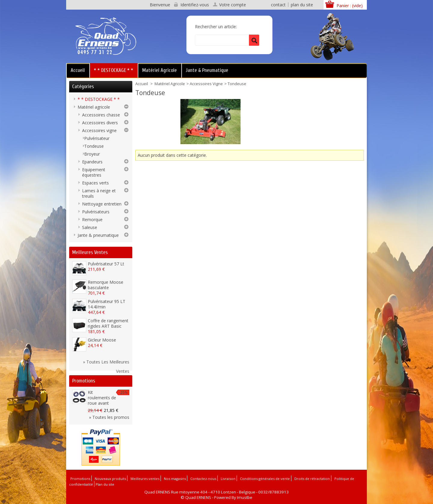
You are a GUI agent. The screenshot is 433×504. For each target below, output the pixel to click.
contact (278, 5)
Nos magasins (175, 479)
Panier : (350, 6)
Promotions (84, 381)
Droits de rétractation (312, 479)
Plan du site (105, 484)
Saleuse (90, 227)
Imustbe (245, 497)
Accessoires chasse (101, 115)
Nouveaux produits (110, 479)
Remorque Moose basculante (106, 285)
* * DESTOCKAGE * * (114, 70)
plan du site (302, 5)
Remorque (92, 220)
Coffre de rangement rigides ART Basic (108, 323)
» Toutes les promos (109, 417)
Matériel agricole (160, 70)
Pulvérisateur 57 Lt (106, 264)
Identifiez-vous (195, 5)
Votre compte (233, 5)
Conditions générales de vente (265, 479)
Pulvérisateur (97, 138)
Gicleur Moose (102, 340)
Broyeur (92, 154)
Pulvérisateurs (96, 212)
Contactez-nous (203, 479)
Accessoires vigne (206, 84)
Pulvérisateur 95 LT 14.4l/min (107, 304)
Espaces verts (95, 183)
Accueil (78, 70)
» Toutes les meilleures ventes (106, 363)
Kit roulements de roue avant (102, 398)
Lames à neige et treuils (99, 193)
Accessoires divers (100, 123)
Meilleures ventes (90, 252)
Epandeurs (92, 162)
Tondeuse (94, 146)
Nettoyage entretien (102, 204)
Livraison (228, 479)
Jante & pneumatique (207, 70)
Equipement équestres (94, 172)
